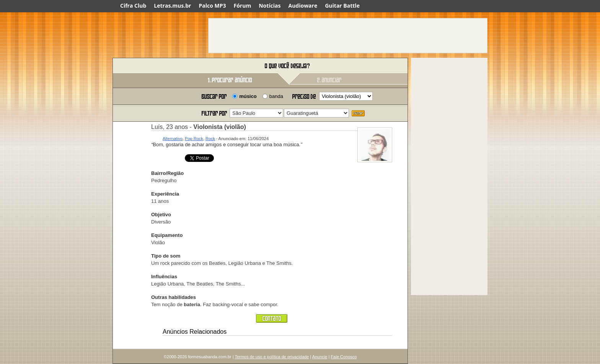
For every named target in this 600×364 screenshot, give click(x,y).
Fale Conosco (344, 357)
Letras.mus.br (172, 6)
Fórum (243, 6)
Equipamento (167, 235)
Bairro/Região (167, 173)
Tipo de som (166, 256)
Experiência (165, 194)
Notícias (270, 6)
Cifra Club (133, 6)
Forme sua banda (153, 66)
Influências (164, 277)
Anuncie (320, 357)
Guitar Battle (342, 6)
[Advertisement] (348, 36)
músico (248, 96)
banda (276, 96)
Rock (210, 139)
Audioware (303, 6)
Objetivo (161, 215)
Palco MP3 (212, 6)
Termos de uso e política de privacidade (272, 357)
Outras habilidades (174, 297)
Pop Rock (194, 139)
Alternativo (173, 139)
